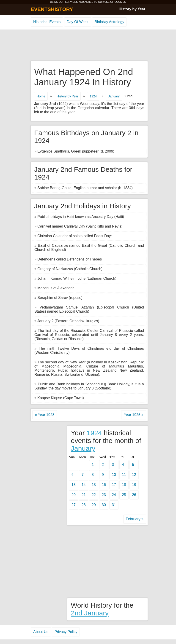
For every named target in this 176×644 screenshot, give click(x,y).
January (114, 96)
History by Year (132, 9)
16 (104, 485)
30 (104, 505)
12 (134, 475)
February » (135, 519)
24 (114, 495)
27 (74, 505)
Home (41, 96)
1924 (93, 96)
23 (104, 495)
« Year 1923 (45, 415)
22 (94, 495)
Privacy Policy (66, 632)
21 (84, 495)
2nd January (90, 613)
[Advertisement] (88, 46)
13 (74, 485)
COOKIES (120, 2)
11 (124, 475)
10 (114, 475)
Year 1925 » (134, 415)
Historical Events (47, 22)
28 (84, 505)
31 (114, 505)
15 (94, 485)
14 (84, 485)
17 (114, 485)
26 (134, 495)
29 (94, 505)
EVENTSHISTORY (52, 9)
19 (134, 485)
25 (124, 495)
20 (74, 495)
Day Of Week (78, 22)
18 (124, 485)
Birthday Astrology (109, 22)
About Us (41, 632)
